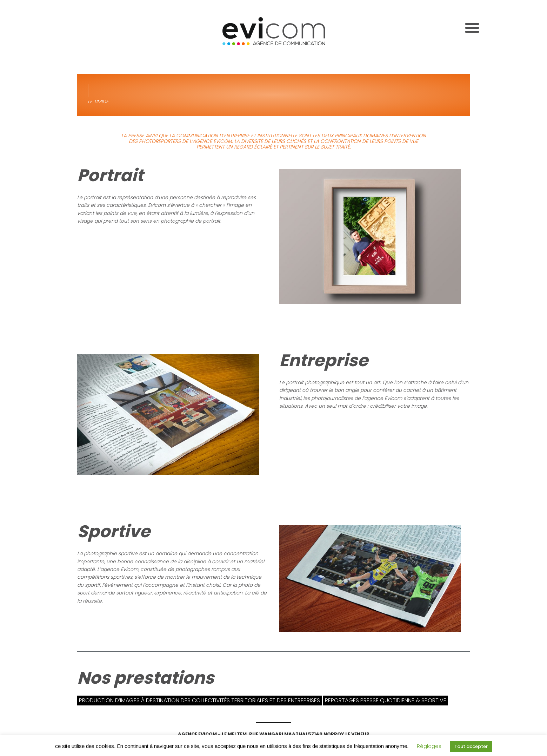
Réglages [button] (429, 746)
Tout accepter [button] (471, 746)
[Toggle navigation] (472, 28)
